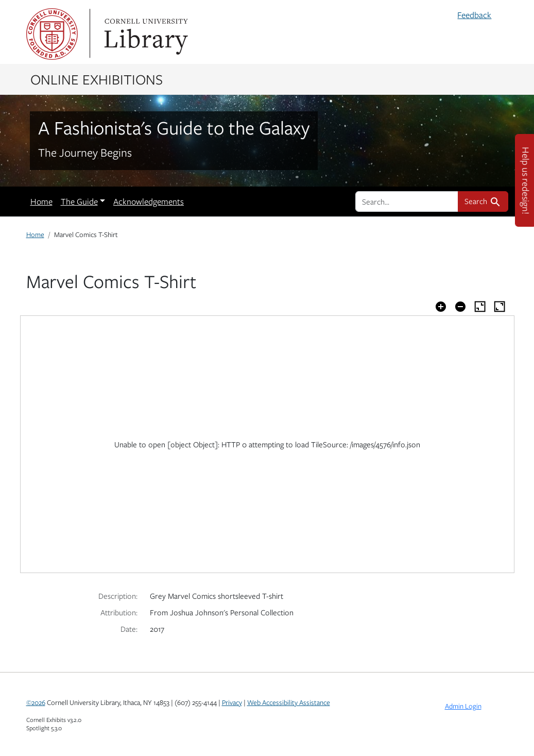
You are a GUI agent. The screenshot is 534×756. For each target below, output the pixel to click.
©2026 (36, 702)
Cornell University (52, 34)
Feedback (474, 15)
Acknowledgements (149, 201)
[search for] (407, 201)
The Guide (79, 201)
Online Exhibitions (97, 79)
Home (41, 201)
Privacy (232, 702)
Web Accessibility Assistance (289, 702)
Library (145, 34)
